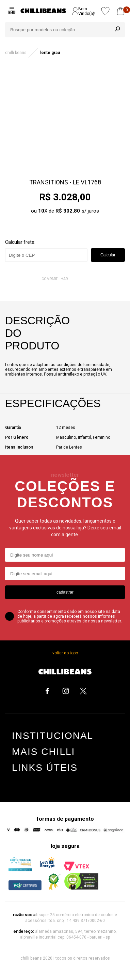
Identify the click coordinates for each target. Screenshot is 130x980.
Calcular (108, 255)
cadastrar (65, 592)
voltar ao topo (65, 653)
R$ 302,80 (68, 211)
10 (41, 211)
